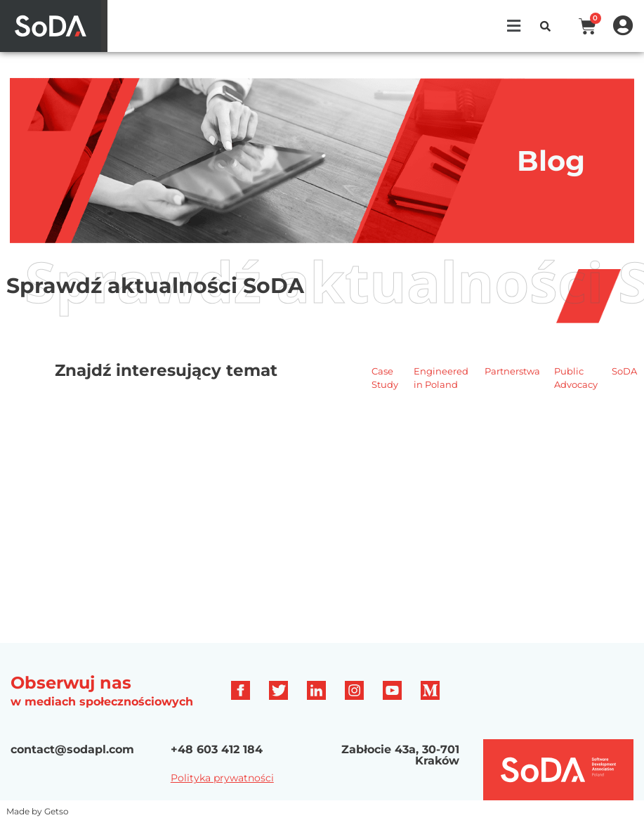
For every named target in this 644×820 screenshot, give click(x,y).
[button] (513, 26)
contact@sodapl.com (72, 749)
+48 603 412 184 (217, 749)
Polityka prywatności (222, 778)
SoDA (624, 371)
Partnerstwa (512, 371)
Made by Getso (38, 811)
